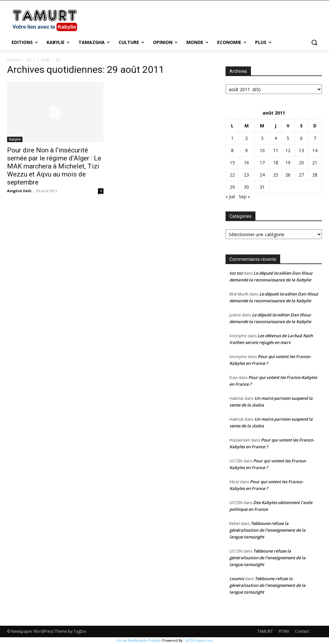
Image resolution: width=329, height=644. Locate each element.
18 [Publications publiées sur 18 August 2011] (276, 163)
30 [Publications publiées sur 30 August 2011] (246, 187)
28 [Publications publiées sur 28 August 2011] (315, 175)
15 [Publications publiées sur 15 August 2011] (232, 163)
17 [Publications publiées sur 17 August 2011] (262, 163)
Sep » (244, 197)
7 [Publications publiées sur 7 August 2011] (315, 138)
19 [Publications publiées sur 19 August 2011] (288, 163)
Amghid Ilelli (19, 191)
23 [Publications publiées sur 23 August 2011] (246, 175)
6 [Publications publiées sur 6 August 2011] (301, 138)
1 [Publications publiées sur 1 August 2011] (232, 138)
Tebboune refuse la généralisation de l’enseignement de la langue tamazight (267, 530)
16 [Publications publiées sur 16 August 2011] (246, 163)
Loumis (237, 579)
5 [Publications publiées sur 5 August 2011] (288, 138)
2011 (31, 60)
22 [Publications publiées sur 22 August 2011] (232, 175)
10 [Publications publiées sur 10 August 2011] (262, 150)
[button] (314, 42)
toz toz (236, 273)
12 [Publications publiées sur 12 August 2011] (288, 150)
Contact (302, 631)
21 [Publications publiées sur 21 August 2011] (315, 163)
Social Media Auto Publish (139, 641)
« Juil (230, 197)
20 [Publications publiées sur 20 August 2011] (301, 163)
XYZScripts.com (199, 641)
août (45, 60)
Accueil (13, 60)
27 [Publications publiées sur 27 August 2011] (301, 175)
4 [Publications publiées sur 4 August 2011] (276, 138)
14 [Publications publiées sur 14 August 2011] (315, 150)
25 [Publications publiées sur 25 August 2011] (276, 175)
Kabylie (15, 139)
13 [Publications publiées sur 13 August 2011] (301, 150)
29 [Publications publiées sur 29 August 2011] (232, 187)
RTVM (284, 631)
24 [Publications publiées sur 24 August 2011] (262, 175)
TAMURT (265, 631)
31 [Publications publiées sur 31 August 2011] (262, 187)
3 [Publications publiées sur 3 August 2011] (262, 138)
